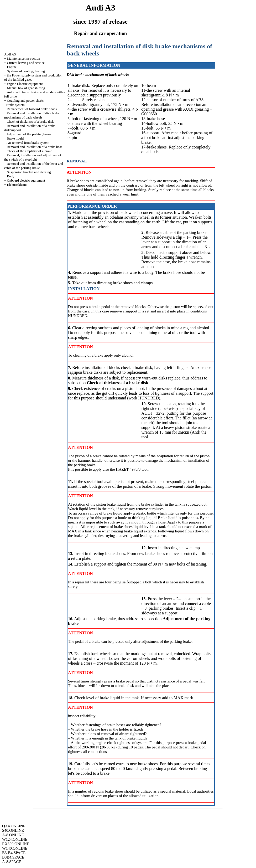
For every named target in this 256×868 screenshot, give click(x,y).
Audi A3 (10, 54)
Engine (12, 67)
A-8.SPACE (12, 862)
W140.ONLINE (15, 848)
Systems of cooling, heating (26, 71)
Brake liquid (15, 138)
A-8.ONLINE (13, 835)
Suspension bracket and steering (29, 172)
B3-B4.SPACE (14, 853)
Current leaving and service (26, 63)
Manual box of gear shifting (26, 88)
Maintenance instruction (23, 58)
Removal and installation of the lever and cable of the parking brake (34, 166)
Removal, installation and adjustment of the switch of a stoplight (33, 157)
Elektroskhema (17, 185)
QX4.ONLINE (14, 826)
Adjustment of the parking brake (29, 134)
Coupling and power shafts (25, 101)
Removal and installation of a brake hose (35, 147)
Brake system (15, 105)
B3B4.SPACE (13, 857)
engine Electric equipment (25, 84)
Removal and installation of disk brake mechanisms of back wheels (32, 115)
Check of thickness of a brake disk (30, 122)
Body (11, 176)
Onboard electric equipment (26, 180)
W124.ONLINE (15, 839)
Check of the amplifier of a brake (30, 151)
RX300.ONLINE (16, 844)
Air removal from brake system (28, 143)
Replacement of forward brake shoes (32, 109)
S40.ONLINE (13, 830)
